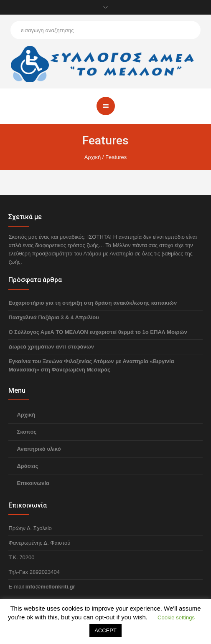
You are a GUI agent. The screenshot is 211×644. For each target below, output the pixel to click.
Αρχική (93, 157)
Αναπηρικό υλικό (39, 449)
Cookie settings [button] (176, 617)
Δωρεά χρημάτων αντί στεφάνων (51, 347)
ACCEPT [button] (105, 630)
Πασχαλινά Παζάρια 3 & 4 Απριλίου (53, 317)
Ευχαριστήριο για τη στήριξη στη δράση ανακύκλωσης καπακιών (93, 303)
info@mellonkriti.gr (50, 587)
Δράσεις (27, 466)
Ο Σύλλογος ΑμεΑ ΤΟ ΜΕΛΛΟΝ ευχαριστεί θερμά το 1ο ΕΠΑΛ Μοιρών (98, 332)
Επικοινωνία (33, 483)
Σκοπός (27, 432)
